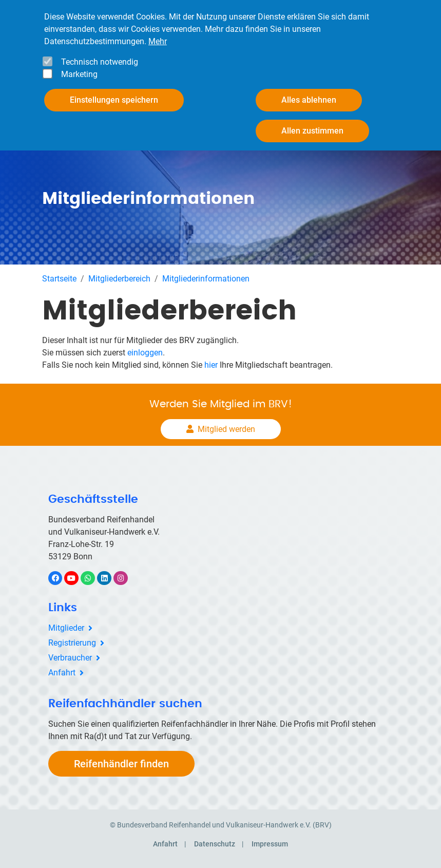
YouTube (77, 578)
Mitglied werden (226, 429)
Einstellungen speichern (114, 99)
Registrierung (72, 643)
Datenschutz (215, 844)
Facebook (61, 578)
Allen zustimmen (312, 130)
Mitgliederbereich (119, 279)
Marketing (79, 74)
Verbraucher (70, 658)
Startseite (59, 279)
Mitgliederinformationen (206, 279)
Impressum (270, 844)
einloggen (145, 353)
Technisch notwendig (100, 61)
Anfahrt (62, 673)
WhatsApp (93, 578)
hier (211, 365)
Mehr (158, 41)
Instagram (126, 578)
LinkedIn (110, 578)
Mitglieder (66, 628)
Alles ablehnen (309, 99)
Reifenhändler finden (121, 764)
